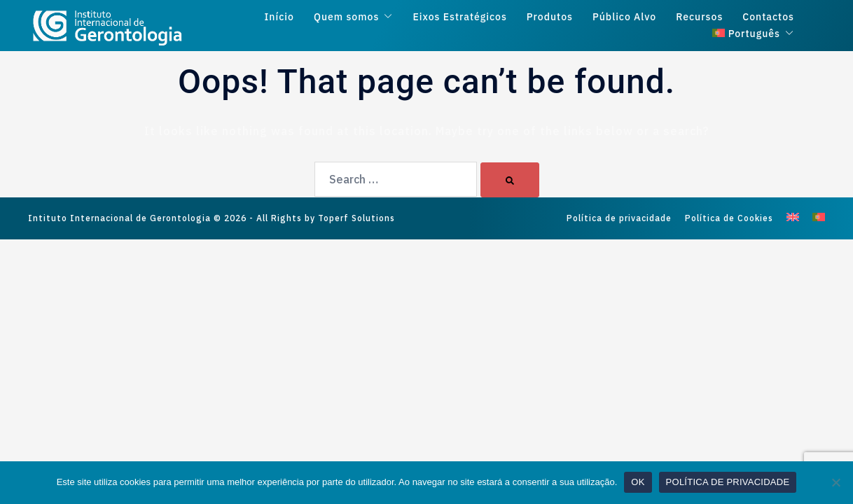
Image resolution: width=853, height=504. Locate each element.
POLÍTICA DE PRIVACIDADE (728, 482)
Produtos (550, 17)
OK (638, 482)
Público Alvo (624, 17)
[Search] (510, 180)
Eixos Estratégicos (459, 17)
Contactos (768, 17)
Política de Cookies (729, 218)
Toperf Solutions (356, 218)
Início (279, 17)
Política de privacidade (619, 218)
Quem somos (347, 17)
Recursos (699, 17)
